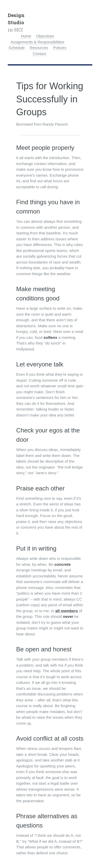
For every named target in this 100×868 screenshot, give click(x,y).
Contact (39, 54)
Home (26, 36)
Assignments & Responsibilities (37, 42)
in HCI (16, 22)
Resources (39, 48)
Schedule (17, 48)
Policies (60, 48)
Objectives (45, 36)
